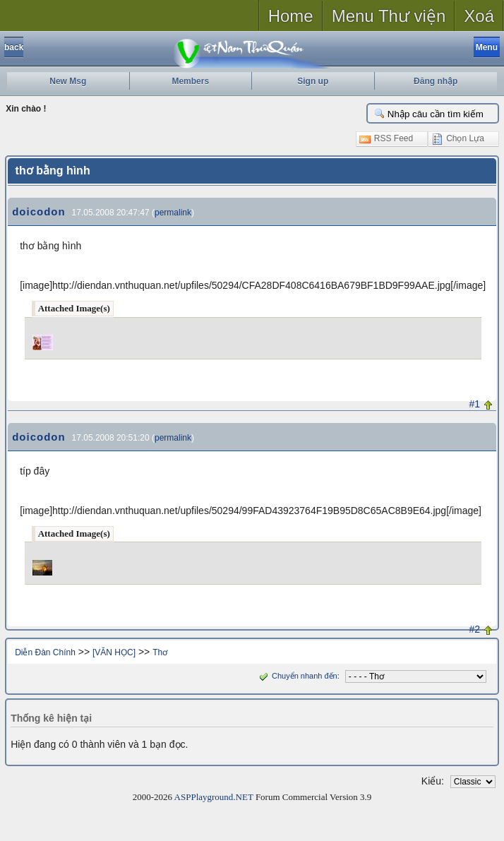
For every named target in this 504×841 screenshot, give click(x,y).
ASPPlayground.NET (214, 797)
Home (291, 16)
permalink (173, 213)
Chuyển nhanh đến (297, 676)
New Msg (68, 81)
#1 (474, 404)
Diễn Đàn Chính (45, 652)
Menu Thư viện (389, 16)
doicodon (39, 211)
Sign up (313, 81)
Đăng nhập (436, 81)
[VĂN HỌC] (114, 652)
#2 (474, 629)
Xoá (479, 16)
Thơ (160, 652)
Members (190, 81)
